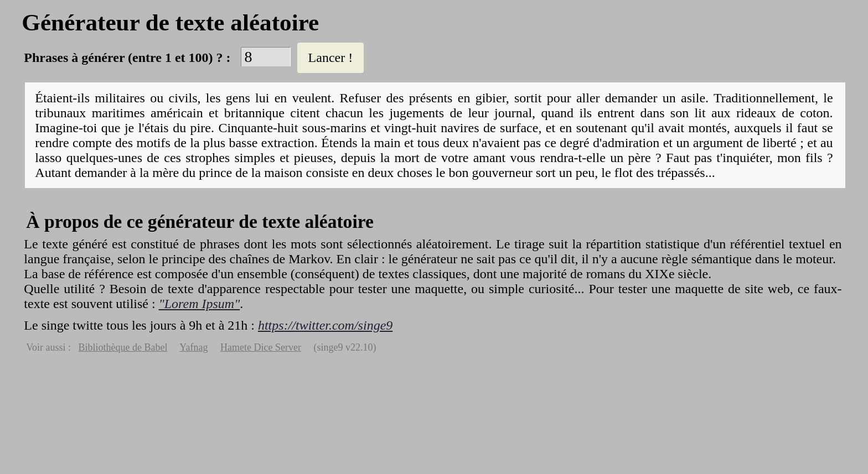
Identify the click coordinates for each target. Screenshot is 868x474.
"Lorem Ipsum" (200, 304)
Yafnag (193, 347)
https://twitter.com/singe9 (325, 325)
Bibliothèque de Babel (123, 347)
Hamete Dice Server (261, 347)
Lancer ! (331, 58)
